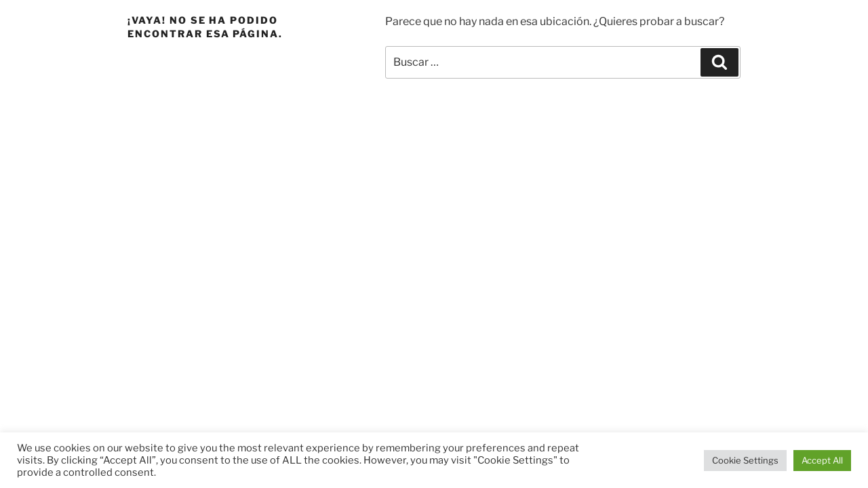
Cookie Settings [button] (745, 460)
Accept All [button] (822, 460)
